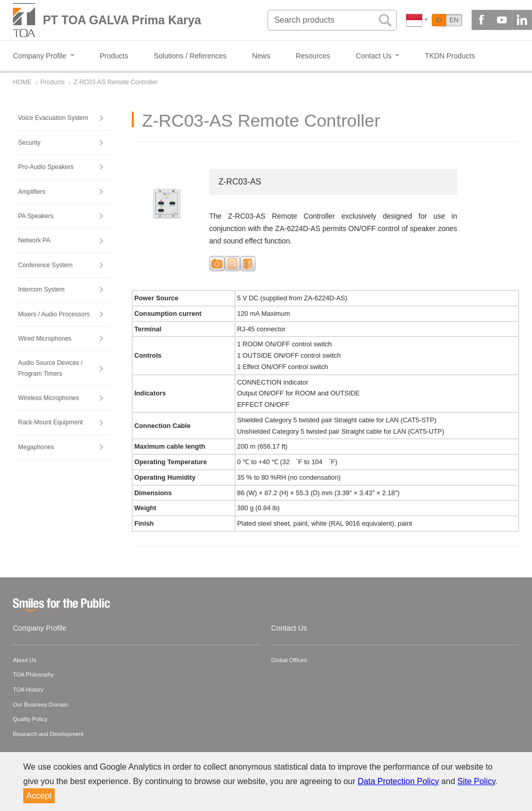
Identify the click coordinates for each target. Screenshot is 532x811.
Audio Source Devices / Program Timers (50, 368)
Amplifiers (32, 192)
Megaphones (36, 447)
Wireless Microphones (49, 398)
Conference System (45, 265)
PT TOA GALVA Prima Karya (122, 20)
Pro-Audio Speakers (46, 167)
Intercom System (41, 289)
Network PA (34, 240)
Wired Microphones (45, 339)
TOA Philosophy (33, 675)
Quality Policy (30, 719)
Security (29, 143)
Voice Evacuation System (53, 118)
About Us (25, 660)
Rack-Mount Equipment (50, 422)
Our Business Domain (41, 705)
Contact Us (289, 628)
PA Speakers (36, 216)
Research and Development (48, 734)
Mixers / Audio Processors (54, 314)
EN (454, 20)
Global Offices (289, 660)
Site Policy (477, 781)
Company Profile (40, 628)
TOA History (28, 690)
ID (439, 20)
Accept (39, 796)
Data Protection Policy (398, 781)
